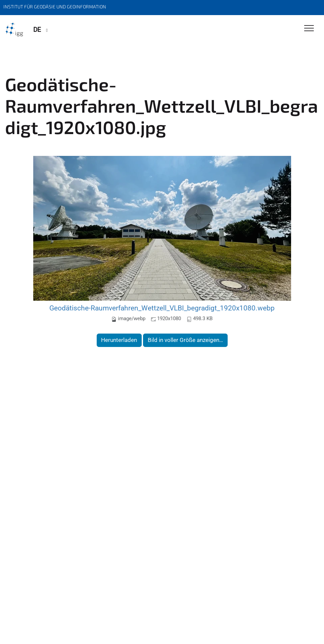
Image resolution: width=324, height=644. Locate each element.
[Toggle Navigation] (309, 29)
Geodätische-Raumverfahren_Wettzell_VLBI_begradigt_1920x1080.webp (162, 308)
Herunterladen (119, 340)
